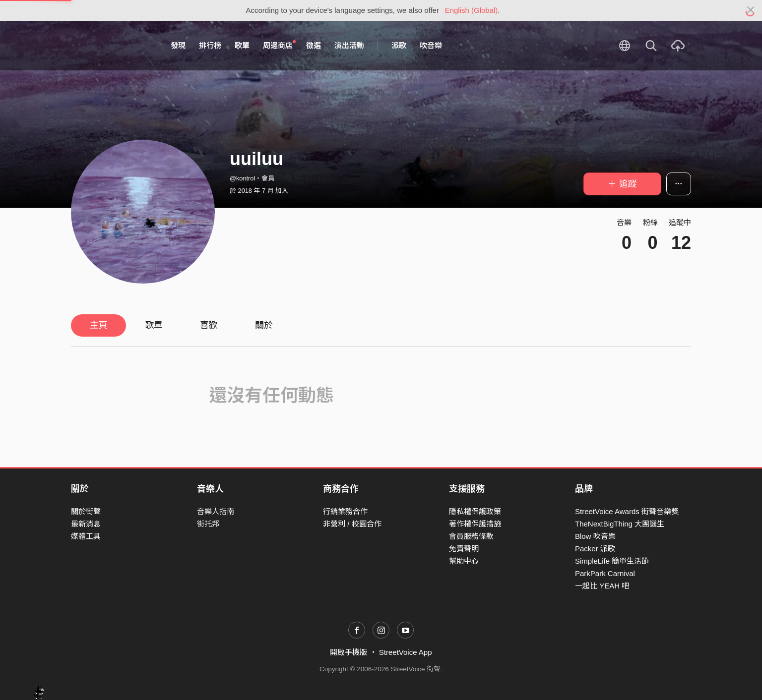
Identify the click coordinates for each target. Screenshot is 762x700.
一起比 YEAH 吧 (602, 586)
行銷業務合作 (345, 511)
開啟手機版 (349, 652)
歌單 (242, 45)
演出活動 (349, 45)
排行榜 (210, 45)
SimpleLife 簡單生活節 (612, 561)
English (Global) (472, 10)
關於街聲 (86, 511)
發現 (178, 45)
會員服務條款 (471, 536)
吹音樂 (431, 45)
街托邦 (208, 524)
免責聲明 (464, 549)
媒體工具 (86, 536)
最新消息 (86, 524)
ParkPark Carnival (605, 573)
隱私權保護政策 (475, 511)
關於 (264, 325)
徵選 (314, 45)
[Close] (751, 10)
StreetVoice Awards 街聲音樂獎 (627, 511)
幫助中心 (464, 561)
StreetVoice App (406, 652)
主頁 (99, 325)
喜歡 (209, 325)
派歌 (399, 45)
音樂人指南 (216, 511)
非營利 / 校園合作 (352, 524)
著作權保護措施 (475, 524)
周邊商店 (279, 45)
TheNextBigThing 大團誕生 (620, 524)
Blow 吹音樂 (595, 536)
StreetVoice (112, 46)
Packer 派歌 (595, 549)
